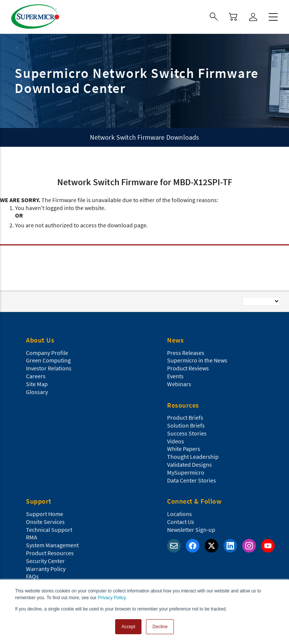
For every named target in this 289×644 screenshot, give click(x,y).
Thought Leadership (193, 457)
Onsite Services (45, 522)
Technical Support (49, 530)
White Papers (184, 449)
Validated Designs (189, 464)
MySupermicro (186, 472)
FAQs (32, 576)
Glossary (37, 392)
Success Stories (187, 433)
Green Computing (48, 360)
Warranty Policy (46, 569)
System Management (52, 545)
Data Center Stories (192, 480)
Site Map (37, 384)
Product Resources (50, 553)
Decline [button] (160, 627)
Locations (179, 514)
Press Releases (186, 353)
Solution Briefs (186, 425)
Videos (176, 441)
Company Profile (47, 353)
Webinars (179, 384)
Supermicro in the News (197, 360)
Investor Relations (49, 368)
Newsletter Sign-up (191, 530)
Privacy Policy (112, 598)
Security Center (45, 561)
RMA (32, 537)
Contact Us (181, 522)
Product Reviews (188, 368)
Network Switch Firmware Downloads (145, 137)
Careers (36, 376)
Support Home (45, 514)
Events (175, 376)
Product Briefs (185, 417)
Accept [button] (129, 627)
